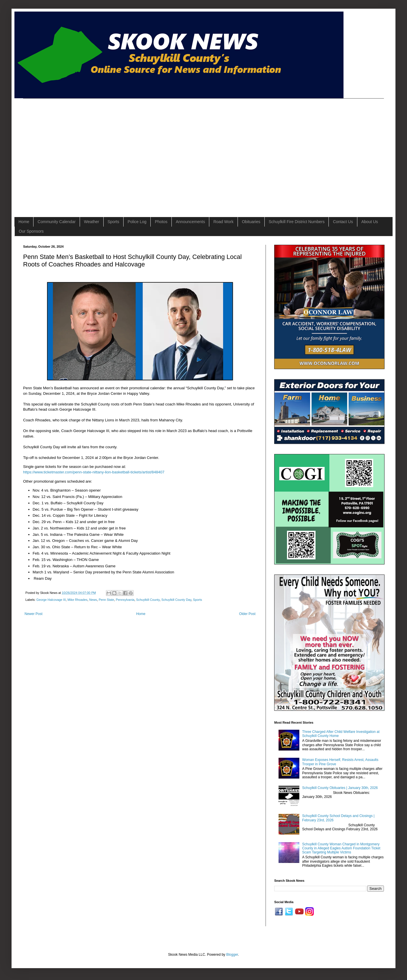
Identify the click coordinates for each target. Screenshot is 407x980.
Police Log (137, 222)
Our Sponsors (31, 231)
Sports (113, 222)
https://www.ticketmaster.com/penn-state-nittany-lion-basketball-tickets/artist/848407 (94, 472)
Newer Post (33, 614)
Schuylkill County (148, 600)
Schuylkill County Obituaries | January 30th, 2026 (340, 788)
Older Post (247, 614)
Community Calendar (57, 222)
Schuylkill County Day (176, 600)
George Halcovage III (51, 600)
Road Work (223, 222)
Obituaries (251, 222)
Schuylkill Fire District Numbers (297, 222)
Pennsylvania (125, 600)
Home (24, 222)
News (93, 600)
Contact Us (343, 222)
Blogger (232, 955)
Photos (161, 222)
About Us (370, 222)
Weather (92, 222)
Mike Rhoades (78, 600)
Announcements (190, 222)
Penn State (106, 600)
